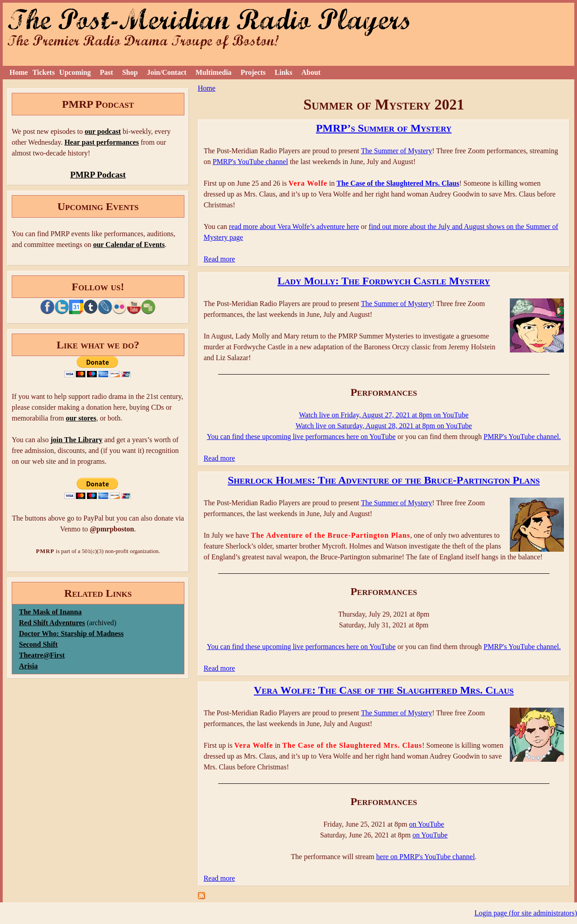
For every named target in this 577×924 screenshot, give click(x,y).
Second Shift (38, 644)
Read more (220, 259)
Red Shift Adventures (52, 623)
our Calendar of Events (129, 245)
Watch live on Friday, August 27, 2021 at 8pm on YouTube (384, 415)
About (311, 72)
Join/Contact (167, 72)
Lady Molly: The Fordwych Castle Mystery (384, 281)
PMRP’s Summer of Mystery (384, 128)
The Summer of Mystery (397, 151)
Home (19, 72)
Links (283, 72)
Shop (130, 72)
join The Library (76, 440)
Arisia (28, 666)
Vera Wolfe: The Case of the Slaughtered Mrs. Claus (384, 690)
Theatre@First (42, 655)
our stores (81, 418)
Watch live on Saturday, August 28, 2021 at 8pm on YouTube (384, 426)
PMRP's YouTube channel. (522, 437)
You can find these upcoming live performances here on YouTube (301, 437)
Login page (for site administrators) (526, 913)
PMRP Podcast (98, 175)
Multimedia (214, 72)
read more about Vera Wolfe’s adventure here (294, 226)
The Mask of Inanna (50, 612)
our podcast (103, 131)
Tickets (44, 72)
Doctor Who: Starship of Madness (71, 634)
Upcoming (75, 72)
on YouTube (427, 824)
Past (107, 72)
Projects (253, 72)
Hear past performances (102, 142)
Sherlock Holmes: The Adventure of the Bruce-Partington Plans (384, 480)
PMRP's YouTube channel (250, 162)
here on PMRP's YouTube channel (426, 857)
